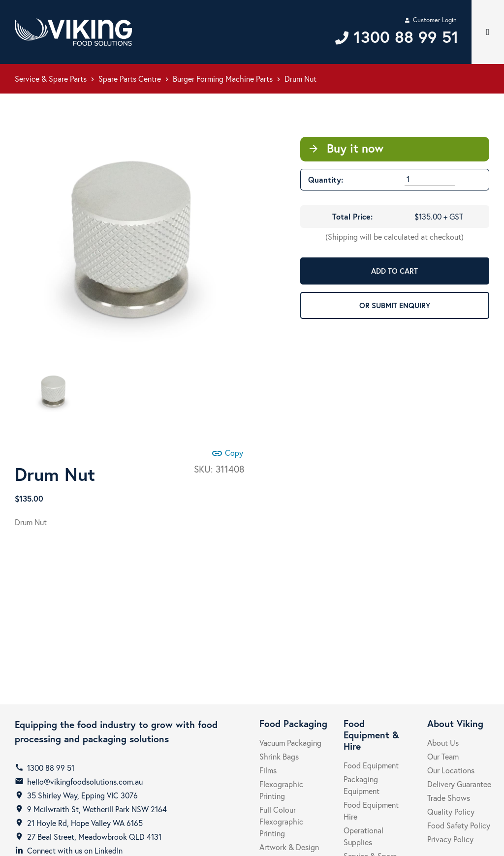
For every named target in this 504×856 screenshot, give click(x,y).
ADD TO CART (394, 271)
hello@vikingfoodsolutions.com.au (85, 781)
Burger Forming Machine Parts (223, 79)
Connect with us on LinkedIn (75, 850)
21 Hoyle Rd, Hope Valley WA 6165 (85, 823)
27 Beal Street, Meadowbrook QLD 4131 (94, 837)
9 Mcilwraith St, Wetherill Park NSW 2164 (97, 809)
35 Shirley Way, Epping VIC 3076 (82, 795)
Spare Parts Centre (130, 79)
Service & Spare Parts (51, 79)
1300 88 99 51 (51, 768)
